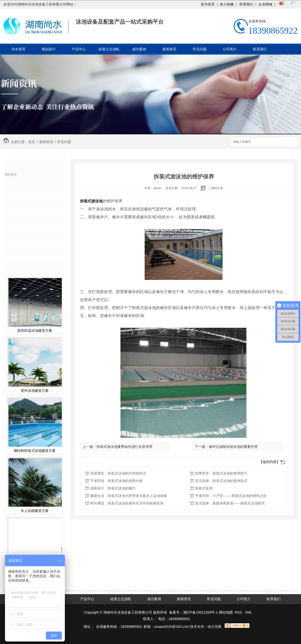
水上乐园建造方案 (35, 511)
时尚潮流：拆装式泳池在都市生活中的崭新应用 (127, 503)
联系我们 (246, 4)
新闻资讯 (169, 49)
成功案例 (139, 49)
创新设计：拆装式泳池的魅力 (113, 488)
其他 (15, 251)
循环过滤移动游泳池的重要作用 (233, 447)
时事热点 (20, 235)
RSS (239, 612)
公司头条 (20, 187)
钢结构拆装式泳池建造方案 (35, 451)
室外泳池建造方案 (35, 391)
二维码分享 (216, 188)
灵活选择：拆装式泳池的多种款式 (221, 481)
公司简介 (230, 49)
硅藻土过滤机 (109, 49)
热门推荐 (20, 267)
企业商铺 (265, 4)
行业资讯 (20, 203)
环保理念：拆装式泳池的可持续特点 (118, 473)
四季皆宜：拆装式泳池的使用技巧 (221, 473)
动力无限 (214, 627)
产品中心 (79, 49)
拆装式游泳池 (91, 201)
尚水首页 (18, 49)
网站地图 (226, 612)
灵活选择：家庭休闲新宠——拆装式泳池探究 (230, 503)
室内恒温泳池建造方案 (35, 330)
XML (249, 612)
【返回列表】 (270, 462)
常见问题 (200, 49)
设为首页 (208, 4)
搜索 (289, 142)
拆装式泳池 (204, 488)
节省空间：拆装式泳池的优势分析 (116, 481)
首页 (32, 142)
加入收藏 (227, 4)
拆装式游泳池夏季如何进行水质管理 (124, 447)
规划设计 (49, 49)
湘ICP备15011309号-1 (201, 612)
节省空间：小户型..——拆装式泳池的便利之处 (231, 496)
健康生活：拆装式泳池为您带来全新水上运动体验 (129, 496)
